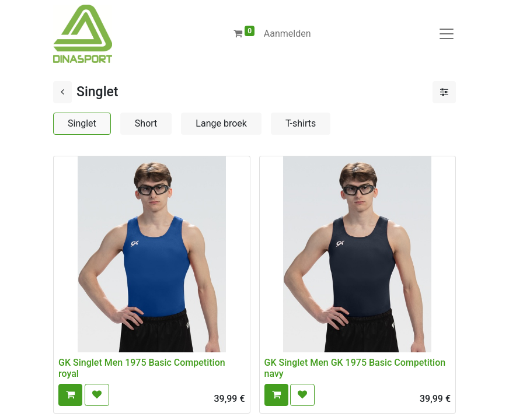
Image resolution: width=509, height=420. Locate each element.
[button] (70, 395)
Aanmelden (287, 34)
